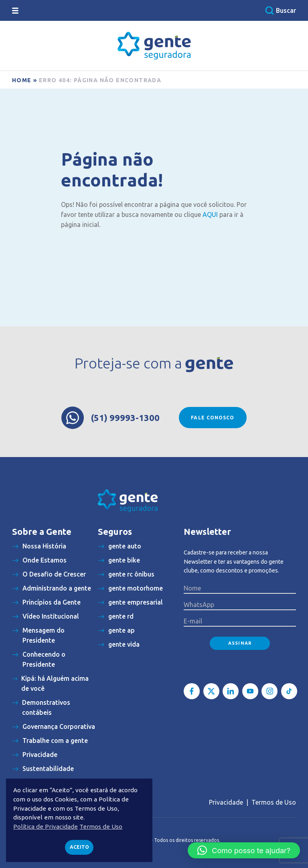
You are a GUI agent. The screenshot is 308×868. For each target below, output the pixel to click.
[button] (244, 850)
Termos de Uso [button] (101, 827)
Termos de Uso (274, 802)
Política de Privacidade (46, 827)
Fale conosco (213, 418)
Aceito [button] (79, 847)
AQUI (210, 214)
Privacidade (226, 802)
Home (22, 80)
